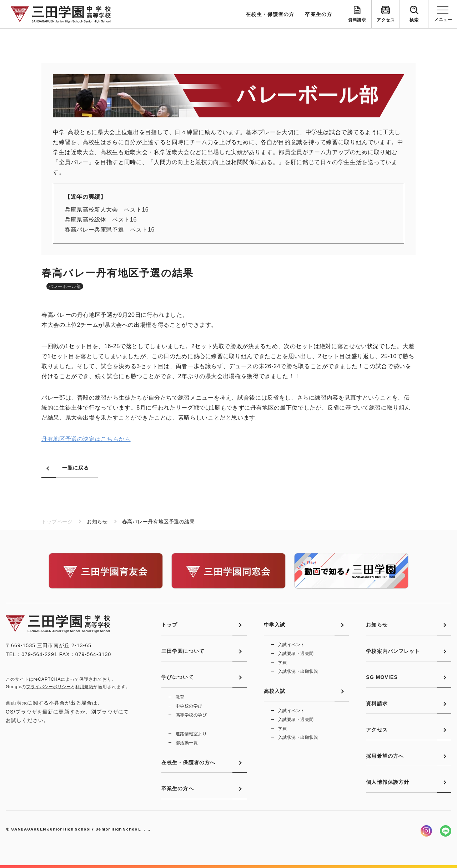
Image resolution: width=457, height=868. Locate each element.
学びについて (178, 677)
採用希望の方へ (385, 756)
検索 (414, 20)
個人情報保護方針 (388, 782)
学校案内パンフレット (393, 651)
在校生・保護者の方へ (188, 762)
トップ (169, 625)
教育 (180, 697)
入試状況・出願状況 (298, 671)
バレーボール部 (65, 286)
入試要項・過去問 (296, 654)
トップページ (57, 522)
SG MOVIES (382, 677)
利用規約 (84, 687)
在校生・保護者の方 (270, 14)
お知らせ (377, 625)
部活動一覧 (187, 743)
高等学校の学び (191, 715)
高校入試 (275, 691)
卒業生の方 (318, 14)
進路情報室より (191, 734)
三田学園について (183, 651)
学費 (283, 663)
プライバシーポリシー (48, 687)
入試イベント (292, 645)
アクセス (386, 20)
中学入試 (275, 625)
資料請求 (357, 20)
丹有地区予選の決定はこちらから (86, 439)
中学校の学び (189, 706)
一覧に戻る (76, 468)
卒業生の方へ (178, 788)
